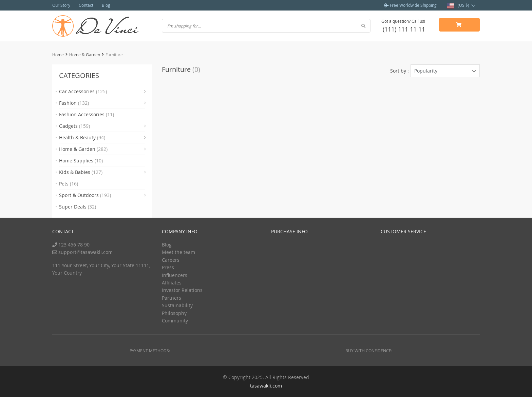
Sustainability (177, 305)
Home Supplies (81, 161)
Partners (172, 298)
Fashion (74, 103)
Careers (171, 260)
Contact (86, 5)
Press (168, 267)
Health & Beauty (82, 137)
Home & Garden (85, 55)
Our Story (61, 5)
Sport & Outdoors (85, 195)
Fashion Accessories (87, 114)
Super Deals (78, 207)
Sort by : (400, 71)
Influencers (175, 275)
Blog (106, 5)
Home (58, 55)
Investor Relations (182, 290)
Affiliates (172, 283)
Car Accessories (83, 91)
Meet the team (178, 252)
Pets (69, 184)
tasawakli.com (266, 386)
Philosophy (174, 313)
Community (175, 321)
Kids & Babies (81, 172)
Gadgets (74, 126)
